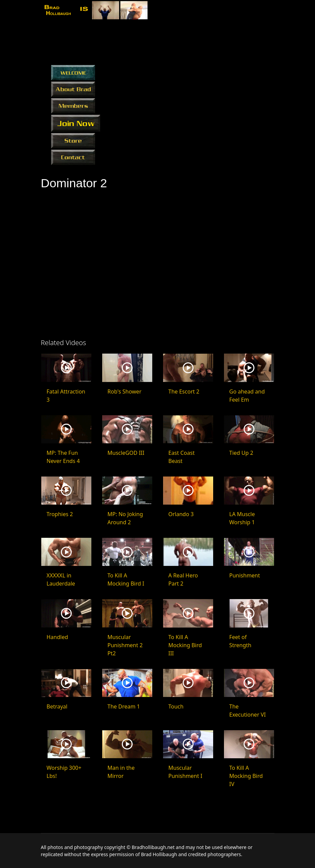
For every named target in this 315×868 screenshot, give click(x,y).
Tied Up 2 (241, 453)
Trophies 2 (60, 514)
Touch (176, 706)
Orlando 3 (181, 514)
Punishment (245, 575)
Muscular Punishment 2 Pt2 (125, 645)
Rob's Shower (125, 391)
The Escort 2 (184, 391)
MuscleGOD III (126, 453)
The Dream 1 (124, 706)
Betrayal (57, 706)
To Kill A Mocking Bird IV (246, 776)
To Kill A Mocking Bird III (185, 645)
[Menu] (270, 11)
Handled (58, 637)
